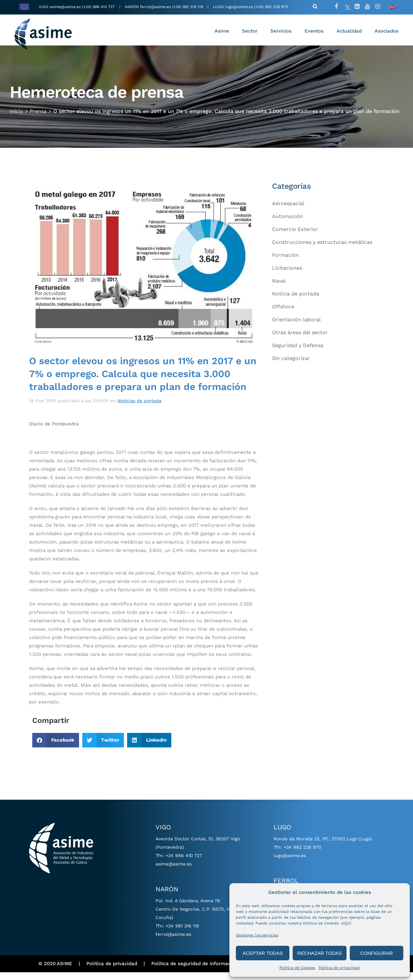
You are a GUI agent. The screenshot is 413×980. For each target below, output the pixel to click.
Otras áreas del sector (300, 340)
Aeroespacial (288, 211)
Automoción (287, 224)
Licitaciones (287, 276)
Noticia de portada (296, 301)
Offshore (283, 314)
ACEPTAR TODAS (263, 953)
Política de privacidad (339, 968)
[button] (56, 748)
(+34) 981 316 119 (187, 7)
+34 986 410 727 (184, 863)
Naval (279, 289)
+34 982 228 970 (302, 855)
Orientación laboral (296, 327)
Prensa (38, 112)
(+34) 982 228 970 (271, 7)
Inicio (16, 112)
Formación (285, 263)
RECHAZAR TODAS (320, 953)
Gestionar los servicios (257, 935)
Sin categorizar (291, 366)
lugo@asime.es (239, 7)
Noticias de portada (139, 408)
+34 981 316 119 (182, 934)
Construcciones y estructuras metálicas (322, 250)
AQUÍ (346, 923)
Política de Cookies (297, 968)
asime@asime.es (65, 7)
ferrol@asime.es (155, 7)
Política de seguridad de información (195, 971)
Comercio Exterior (295, 237)
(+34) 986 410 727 (99, 7)
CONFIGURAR (376, 953)
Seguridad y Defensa (298, 353)
